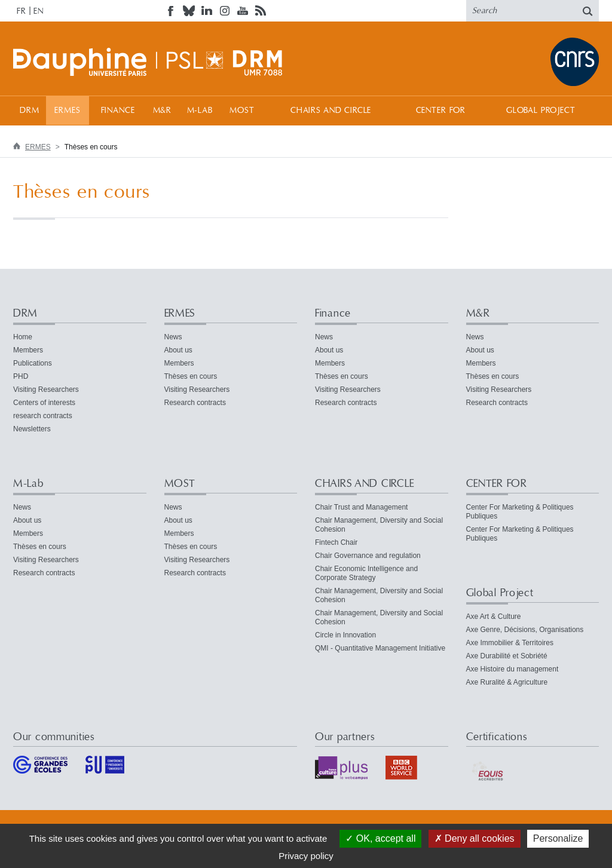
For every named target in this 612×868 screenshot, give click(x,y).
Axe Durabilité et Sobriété (507, 656)
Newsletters (32, 429)
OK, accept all (380, 838)
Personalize (558, 838)
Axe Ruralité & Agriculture (507, 682)
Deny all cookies (475, 838)
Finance (118, 111)
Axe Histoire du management (512, 669)
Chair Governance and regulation (368, 556)
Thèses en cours (191, 376)
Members (28, 350)
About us (178, 350)
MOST (242, 111)
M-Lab (200, 111)
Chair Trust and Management (361, 507)
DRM (30, 111)
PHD (21, 376)
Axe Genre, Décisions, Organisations (525, 630)
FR (22, 11)
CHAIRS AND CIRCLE (331, 111)
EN (39, 11)
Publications (33, 363)
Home (23, 337)
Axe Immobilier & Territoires (510, 643)
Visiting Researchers (46, 389)
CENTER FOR (441, 111)
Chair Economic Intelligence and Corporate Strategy (366, 573)
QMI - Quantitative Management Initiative (380, 648)
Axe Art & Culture (494, 617)
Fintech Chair (336, 542)
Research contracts (195, 403)
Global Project (541, 111)
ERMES (67, 111)
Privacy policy (306, 856)
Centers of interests (44, 403)
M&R (163, 111)
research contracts (43, 416)
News (173, 337)
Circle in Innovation (345, 635)
